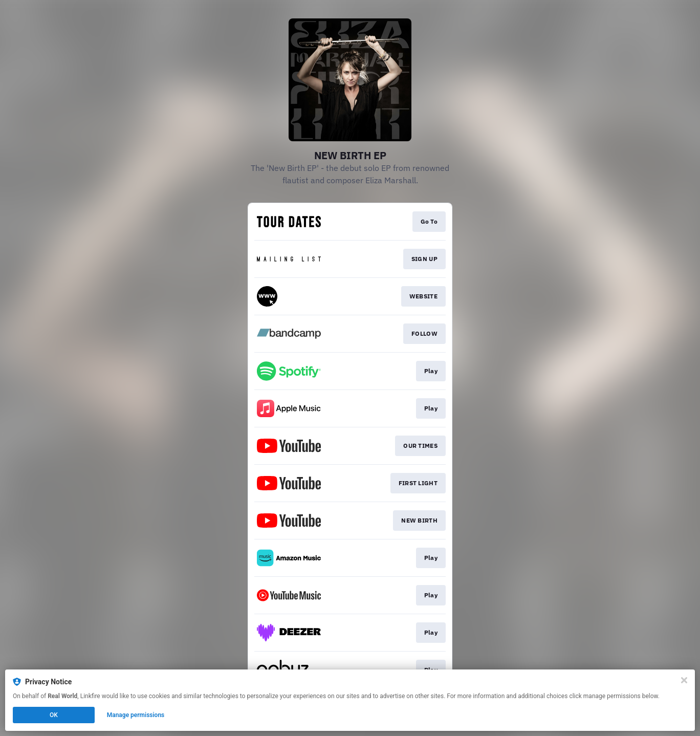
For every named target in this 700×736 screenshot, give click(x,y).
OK (54, 715)
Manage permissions (136, 715)
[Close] (684, 680)
